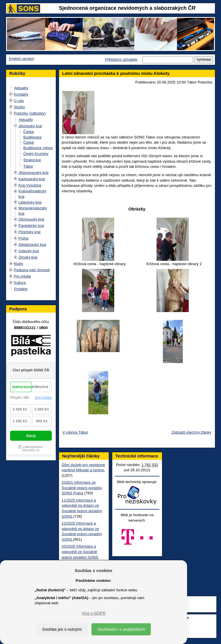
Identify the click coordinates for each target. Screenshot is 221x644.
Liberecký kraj (30, 202)
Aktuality (21, 88)
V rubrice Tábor (75, 432)
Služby (19, 107)
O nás (19, 101)
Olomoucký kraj (31, 219)
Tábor (28, 166)
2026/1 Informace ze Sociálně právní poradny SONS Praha (82, 488)
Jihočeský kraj (30, 126)
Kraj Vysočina (30, 185)
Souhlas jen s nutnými (62, 629)
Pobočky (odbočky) (30, 113)
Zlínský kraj (28, 257)
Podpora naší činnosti (32, 270)
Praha (23, 238)
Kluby (19, 264)
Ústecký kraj (29, 251)
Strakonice (32, 160)
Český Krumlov (36, 154)
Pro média (22, 276)
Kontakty (21, 94)
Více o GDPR (94, 613)
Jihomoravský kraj (33, 173)
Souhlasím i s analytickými (121, 629)
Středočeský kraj (32, 245)
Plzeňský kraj (29, 232)
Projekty (21, 289)
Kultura (20, 283)
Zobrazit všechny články (192, 432)
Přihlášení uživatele (121, 59)
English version (22, 59)
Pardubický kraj (31, 226)
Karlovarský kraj (32, 179)
